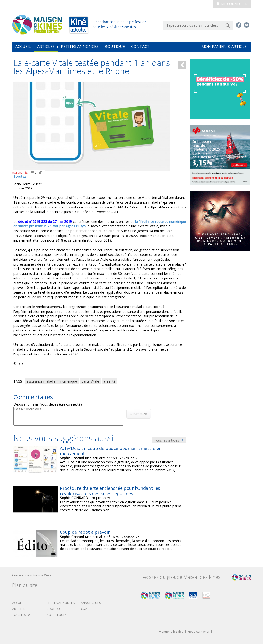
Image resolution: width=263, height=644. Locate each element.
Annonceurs (91, 603)
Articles (46, 47)
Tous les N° (21, 615)
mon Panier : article (224, 47)
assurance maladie (41, 381)
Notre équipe (57, 615)
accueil (23, 47)
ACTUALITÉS (20, 173)
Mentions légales (171, 632)
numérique (69, 381)
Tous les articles (169, 440)
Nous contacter (199, 632)
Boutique (115, 47)
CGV (84, 609)
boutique (54, 609)
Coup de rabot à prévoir (85, 532)
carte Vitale (90, 381)
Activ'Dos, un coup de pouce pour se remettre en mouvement (111, 451)
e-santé (110, 381)
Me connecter (232, 4)
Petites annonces (80, 47)
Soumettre (139, 414)
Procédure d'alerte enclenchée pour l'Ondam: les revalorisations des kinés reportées (110, 491)
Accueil (18, 603)
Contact (140, 47)
